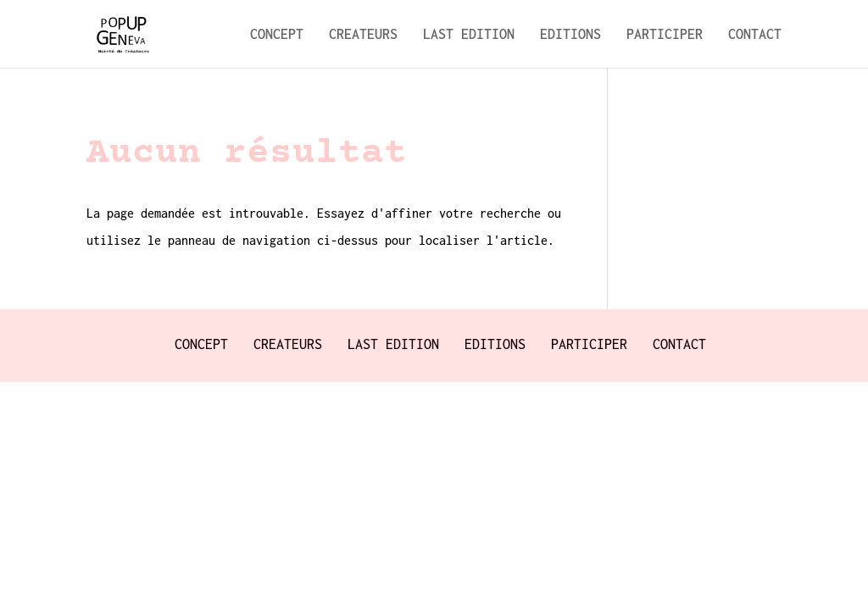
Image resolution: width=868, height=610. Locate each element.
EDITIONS (570, 35)
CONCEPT (277, 35)
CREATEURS (363, 35)
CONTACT (755, 35)
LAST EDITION (469, 35)
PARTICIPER (665, 35)
